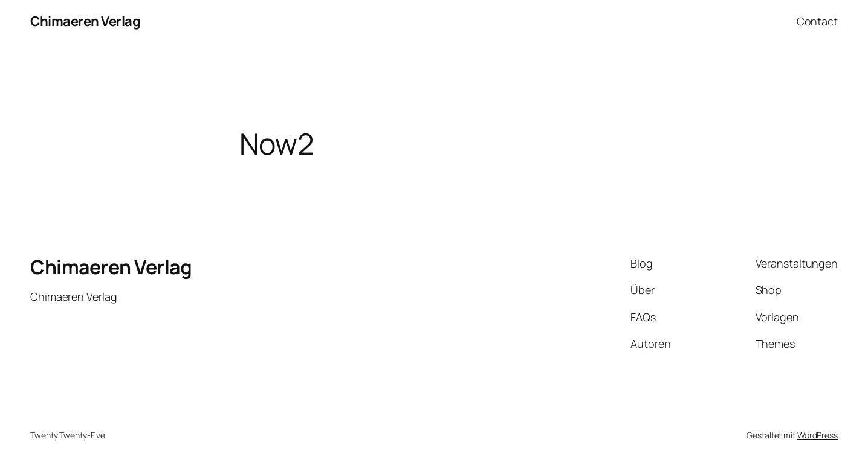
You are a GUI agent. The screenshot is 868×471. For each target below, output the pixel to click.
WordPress (818, 435)
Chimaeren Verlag (85, 21)
